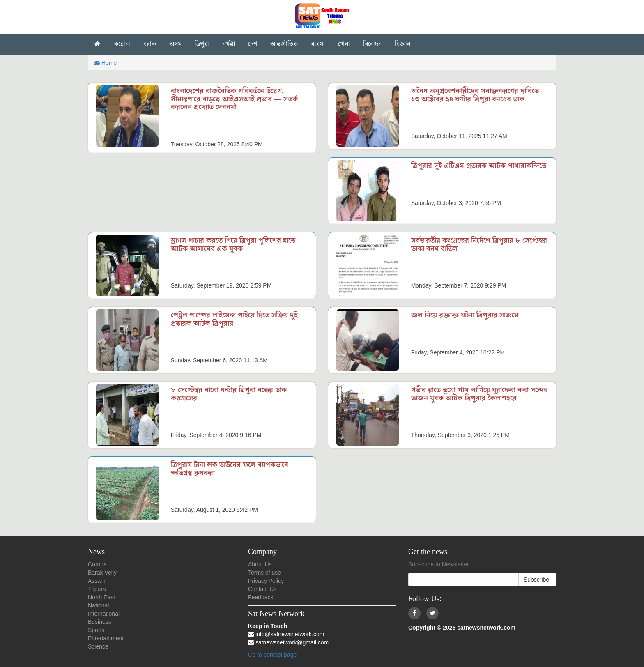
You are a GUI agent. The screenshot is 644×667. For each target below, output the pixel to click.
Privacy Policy (266, 581)
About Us (260, 564)
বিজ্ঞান (402, 44)
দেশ (253, 44)
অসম (175, 44)
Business (100, 622)
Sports (96, 630)
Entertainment (106, 638)
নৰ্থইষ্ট (229, 44)
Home (105, 63)
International (104, 614)
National (98, 605)
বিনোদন (372, 44)
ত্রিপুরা (202, 44)
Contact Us (262, 589)
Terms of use (264, 573)
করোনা (122, 44)
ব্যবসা (318, 44)
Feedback (261, 597)
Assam (97, 581)
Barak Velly (102, 573)
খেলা (344, 44)
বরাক (150, 44)
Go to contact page (272, 655)
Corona (97, 564)
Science (98, 646)
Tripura (97, 589)
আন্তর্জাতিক (284, 44)
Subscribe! (537, 580)
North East (101, 597)
